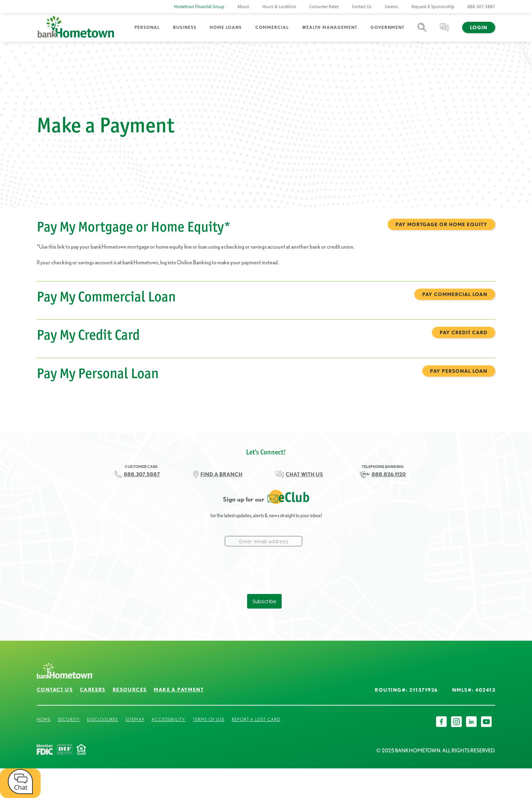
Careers (391, 7)
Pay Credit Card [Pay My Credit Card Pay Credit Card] (464, 332)
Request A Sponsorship (433, 7)
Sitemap (135, 719)
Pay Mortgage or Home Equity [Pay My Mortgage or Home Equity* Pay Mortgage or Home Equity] (441, 224)
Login (479, 27)
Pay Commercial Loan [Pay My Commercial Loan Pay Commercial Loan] (455, 294)
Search (422, 32)
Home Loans (226, 27)
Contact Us (362, 7)
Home (44, 719)
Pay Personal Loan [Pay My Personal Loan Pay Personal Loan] (459, 371)
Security (69, 719)
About (243, 7)
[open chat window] (20, 783)
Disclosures (103, 719)
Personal (147, 27)
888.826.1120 (389, 474)
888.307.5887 (481, 7)
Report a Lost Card (256, 719)
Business (185, 27)
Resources (130, 690)
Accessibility (169, 719)
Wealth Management (330, 27)
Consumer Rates (324, 7)
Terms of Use (209, 719)
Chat (444, 32)
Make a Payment (179, 690)
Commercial (272, 27)
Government (387, 27)
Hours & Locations (279, 7)
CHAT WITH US (304, 474)
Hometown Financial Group (199, 7)
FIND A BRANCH (221, 474)
